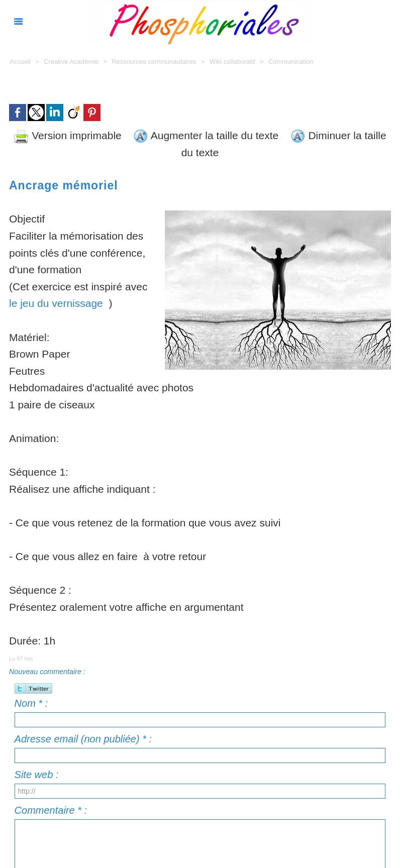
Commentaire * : (51, 810)
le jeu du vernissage (56, 303)
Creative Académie (72, 62)
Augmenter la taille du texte (206, 135)
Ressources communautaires (154, 62)
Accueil (20, 62)
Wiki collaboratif (233, 62)
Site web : (37, 775)
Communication (291, 62)
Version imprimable (67, 135)
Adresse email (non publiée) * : (83, 739)
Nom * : (31, 703)
